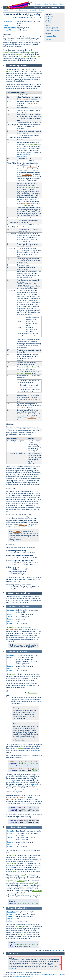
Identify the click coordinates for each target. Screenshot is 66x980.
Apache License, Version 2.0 (24, 976)
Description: (8, 21)
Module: (10, 623)
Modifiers (10, 424)
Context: (10, 619)
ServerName (31, 367)
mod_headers (32, 167)
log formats (37, 750)
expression (33, 784)
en (28, 17)
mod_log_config (13, 629)
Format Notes (12, 489)
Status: (6, 25)
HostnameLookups (31, 144)
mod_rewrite (11, 799)
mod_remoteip (25, 99)
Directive (25, 606)
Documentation (24, 10)
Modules (38, 4)
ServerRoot (32, 693)
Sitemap (62, 4)
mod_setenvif (27, 175)
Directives (45, 4)
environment (15, 782)
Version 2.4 (33, 10)
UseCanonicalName (24, 373)
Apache (6, 10)
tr (41, 17)
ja (34, 17)
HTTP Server (14, 10)
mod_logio (32, 399)
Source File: (8, 30)
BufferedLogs (49, 17)
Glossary (56, 4)
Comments (49, 39)
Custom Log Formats (52, 28)
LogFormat (30, 52)
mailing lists (13, 968)
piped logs (36, 702)
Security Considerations (53, 30)
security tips (16, 596)
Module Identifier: (10, 28)
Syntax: (10, 614)
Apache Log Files (51, 36)
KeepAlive (30, 187)
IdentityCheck (23, 205)
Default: (10, 617)
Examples (10, 545)
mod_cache (17, 532)
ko (38, 17)
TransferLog (8, 52)
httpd (34, 713)
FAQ (50, 4)
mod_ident (26, 203)
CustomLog (20, 54)
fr (31, 17)
